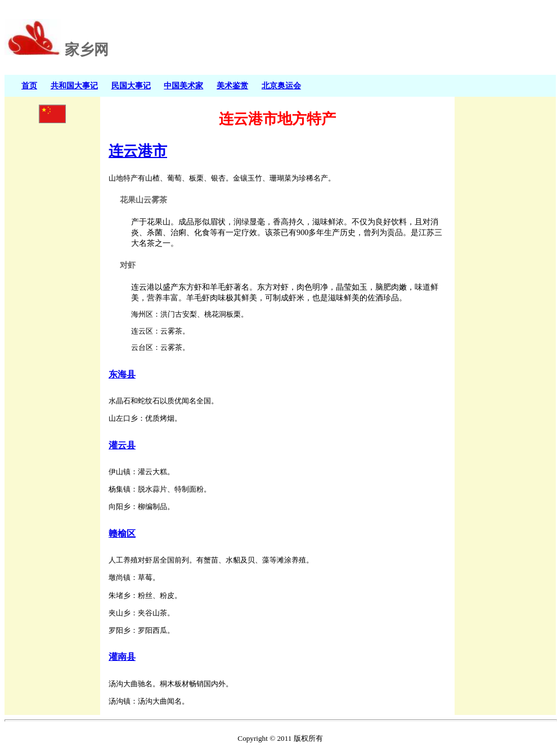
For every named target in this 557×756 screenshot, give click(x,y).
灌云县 (122, 445)
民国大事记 (131, 85)
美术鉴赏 (232, 85)
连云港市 (138, 151)
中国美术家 (183, 85)
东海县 (122, 374)
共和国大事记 (74, 85)
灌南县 (122, 657)
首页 (29, 85)
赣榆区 (122, 534)
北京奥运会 (281, 85)
